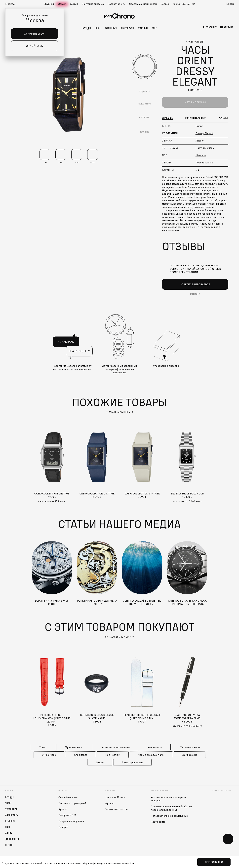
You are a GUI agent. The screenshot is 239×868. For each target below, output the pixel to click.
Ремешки (143, 28)
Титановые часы (190, 747)
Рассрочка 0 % (67, 815)
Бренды (87, 28)
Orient (199, 126)
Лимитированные (132, 762)
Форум (62, 4)
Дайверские (190, 755)
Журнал (49, 4)
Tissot (43, 747)
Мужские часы (74, 747)
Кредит (63, 809)
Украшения (111, 28)
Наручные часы (205, 148)
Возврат (63, 827)
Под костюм (113, 755)
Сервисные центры (116, 809)
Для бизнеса (12, 839)
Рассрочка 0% (116, 4)
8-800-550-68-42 (184, 4)
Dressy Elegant (204, 133)
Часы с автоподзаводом (115, 747)
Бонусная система (93, 4)
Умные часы (155, 747)
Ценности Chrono (115, 797)
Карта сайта (158, 822)
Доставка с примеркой (143, 4)
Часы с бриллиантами (151, 755)
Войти (230, 4)
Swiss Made (49, 755)
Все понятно (214, 862)
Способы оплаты (68, 797)
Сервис (165, 4)
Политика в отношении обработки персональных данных (171, 808)
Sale (154, 28)
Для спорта (81, 755)
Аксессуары (127, 28)
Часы (98, 28)
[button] (12, 4)
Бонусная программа (71, 821)
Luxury (100, 762)
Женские (201, 155)
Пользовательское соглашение (169, 816)
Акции (74, 4)
